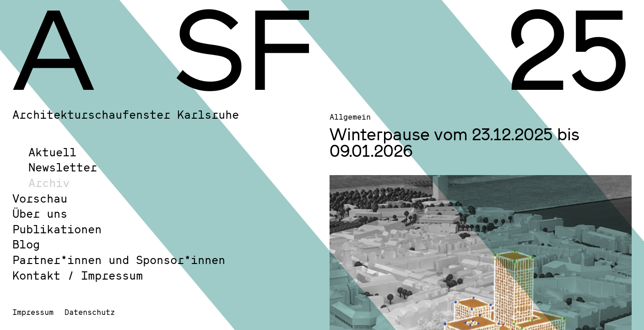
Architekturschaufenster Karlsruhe (126, 114)
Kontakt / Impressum (78, 275)
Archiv (49, 183)
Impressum (33, 312)
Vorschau (40, 198)
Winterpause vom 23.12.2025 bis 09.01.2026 (455, 142)
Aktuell (52, 152)
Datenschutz (90, 312)
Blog (26, 244)
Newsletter (63, 167)
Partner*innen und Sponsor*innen (119, 260)
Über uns (40, 213)
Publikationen (57, 229)
